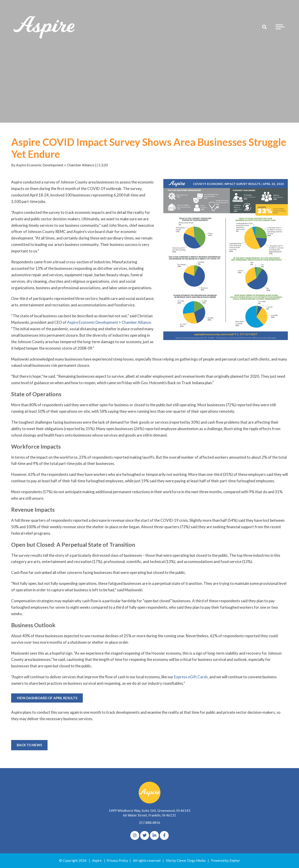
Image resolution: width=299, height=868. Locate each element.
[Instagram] (135, 835)
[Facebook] (164, 835)
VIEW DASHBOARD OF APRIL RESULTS (47, 698)
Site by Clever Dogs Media (186, 860)
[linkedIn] (154, 835)
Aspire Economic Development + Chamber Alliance (109, 322)
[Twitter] (145, 835)
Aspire (97, 860)
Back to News (29, 745)
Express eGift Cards (191, 677)
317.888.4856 (149, 823)
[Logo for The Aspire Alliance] (45, 27)
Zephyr (235, 860)
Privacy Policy (117, 860)
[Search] (264, 27)
